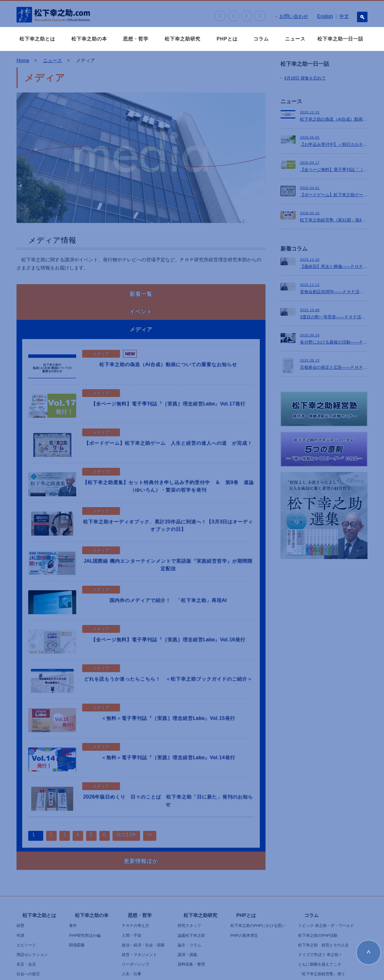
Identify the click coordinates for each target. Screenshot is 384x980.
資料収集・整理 (191, 912)
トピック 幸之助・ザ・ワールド (326, 874)
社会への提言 (28, 922)
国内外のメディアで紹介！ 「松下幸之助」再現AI (140, 563)
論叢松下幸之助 (191, 883)
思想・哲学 (136, 39)
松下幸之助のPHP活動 (318, 883)
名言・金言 (26, 912)
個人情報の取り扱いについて (202, 950)
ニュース (295, 39)
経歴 (20, 874)
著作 (73, 874)
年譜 (20, 883)
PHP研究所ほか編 (85, 883)
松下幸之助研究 (183, 39)
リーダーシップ (135, 912)
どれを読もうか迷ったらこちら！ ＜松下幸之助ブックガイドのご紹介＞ (167, 641)
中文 (344, 16)
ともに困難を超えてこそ (320, 912)
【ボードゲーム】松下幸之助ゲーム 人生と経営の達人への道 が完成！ (167, 406)
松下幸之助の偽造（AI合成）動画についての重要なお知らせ (151, 327)
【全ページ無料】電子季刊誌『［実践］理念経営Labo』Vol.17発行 (160, 366)
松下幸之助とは (37, 39)
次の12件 (127, 799)
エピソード (26, 893)
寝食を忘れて (305, 78)
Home (23, 60)
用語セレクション (32, 902)
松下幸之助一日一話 (340, 39)
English (325, 16)
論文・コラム (189, 893)
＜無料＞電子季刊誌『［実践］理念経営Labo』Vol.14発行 (149, 720)
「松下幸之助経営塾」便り (322, 922)
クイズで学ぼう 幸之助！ (320, 902)
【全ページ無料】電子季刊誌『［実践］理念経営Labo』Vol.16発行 (160, 602)
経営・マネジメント (139, 902)
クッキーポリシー (271, 950)
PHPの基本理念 (244, 883)
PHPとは (227, 39)
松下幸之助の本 (89, 39)
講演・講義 (187, 902)
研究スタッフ (189, 874)
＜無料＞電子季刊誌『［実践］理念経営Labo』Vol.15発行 (149, 681)
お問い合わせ (294, 16)
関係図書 (77, 893)
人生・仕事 (132, 922)
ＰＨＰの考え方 (135, 874)
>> (151, 799)
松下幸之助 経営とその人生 (324, 893)
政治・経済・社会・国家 (143, 893)
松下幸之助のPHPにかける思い (258, 874)
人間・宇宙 (132, 883)
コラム (261, 39)
